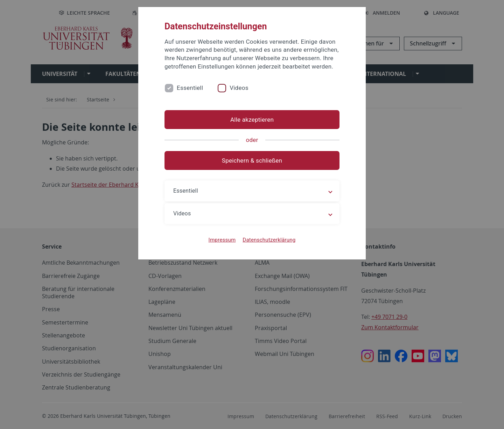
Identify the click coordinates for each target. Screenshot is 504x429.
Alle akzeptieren (252, 120)
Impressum (222, 240)
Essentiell (190, 88)
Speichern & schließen (252, 160)
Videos (239, 88)
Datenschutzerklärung (269, 240)
